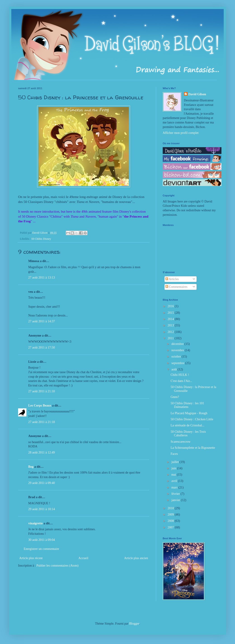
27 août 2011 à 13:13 (42, 278)
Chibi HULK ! (180, 375)
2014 (171, 319)
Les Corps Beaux (40, 406)
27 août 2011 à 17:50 (42, 348)
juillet (175, 462)
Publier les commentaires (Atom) (57, 566)
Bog (31, 467)
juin (174, 468)
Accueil (83, 558)
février (176, 494)
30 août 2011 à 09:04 (42, 540)
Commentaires (176, 287)
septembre (178, 363)
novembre (178, 350)
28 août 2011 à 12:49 (42, 452)
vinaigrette (35, 523)
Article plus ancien (136, 558)
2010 (171, 508)
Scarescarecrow (181, 442)
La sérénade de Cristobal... (187, 425)
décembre (178, 344)
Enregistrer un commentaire (41, 549)
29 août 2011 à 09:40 (42, 483)
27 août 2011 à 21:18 (42, 422)
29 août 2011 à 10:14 (42, 509)
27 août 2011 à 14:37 (42, 321)
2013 (171, 325)
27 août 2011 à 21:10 (42, 391)
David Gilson (197, 94)
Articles (172, 279)
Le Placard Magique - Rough (189, 413)
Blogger (134, 624)
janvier (176, 500)
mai (174, 475)
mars (175, 487)
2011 (171, 338)
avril (175, 481)
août (174, 369)
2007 (171, 527)
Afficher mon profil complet (181, 133)
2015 (171, 313)
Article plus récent (31, 558)
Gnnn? (175, 397)
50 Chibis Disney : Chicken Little (192, 419)
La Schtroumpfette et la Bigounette (193, 448)
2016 (171, 306)
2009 (171, 515)
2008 (171, 521)
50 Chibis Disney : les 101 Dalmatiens (187, 405)
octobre (176, 357)
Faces (174, 454)
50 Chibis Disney (41, 239)
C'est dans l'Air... (181, 381)
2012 (171, 332)
